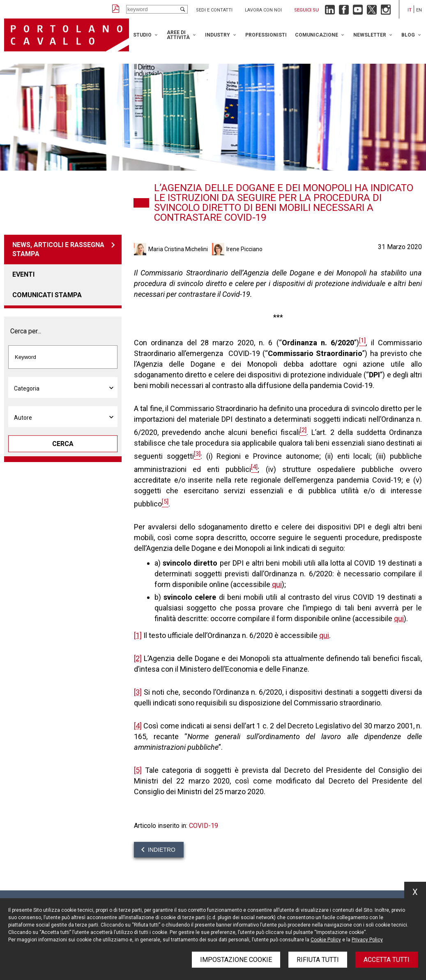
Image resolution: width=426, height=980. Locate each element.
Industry (218, 35)
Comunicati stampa (47, 295)
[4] (138, 726)
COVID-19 (204, 826)
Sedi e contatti (214, 10)
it (410, 10)
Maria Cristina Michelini (178, 249)
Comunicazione (317, 35)
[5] (138, 770)
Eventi (23, 274)
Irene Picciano (244, 249)
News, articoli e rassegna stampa (58, 249)
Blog (408, 35)
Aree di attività (178, 35)
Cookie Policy (326, 940)
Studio (142, 35)
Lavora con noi (263, 10)
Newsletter (370, 35)
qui (277, 584)
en (419, 10)
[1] (138, 635)
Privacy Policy (367, 940)
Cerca (63, 444)
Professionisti (266, 35)
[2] (138, 658)
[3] (138, 692)
